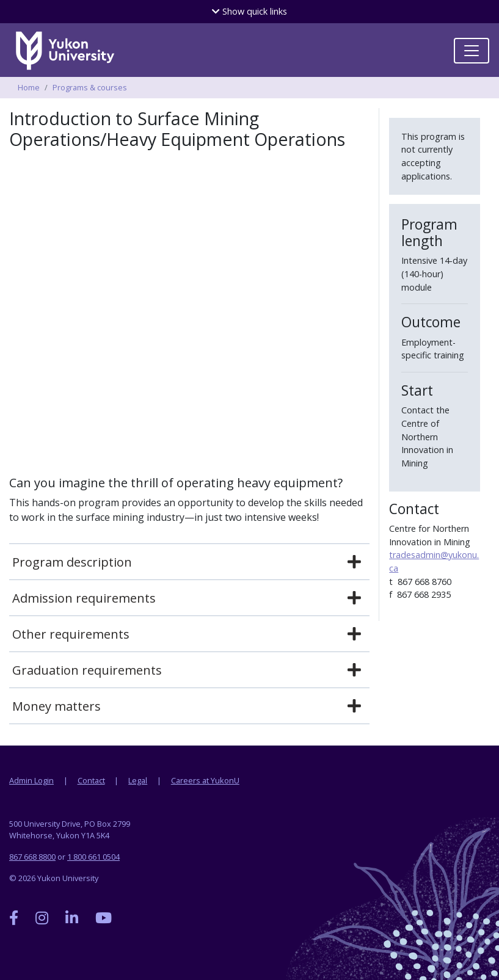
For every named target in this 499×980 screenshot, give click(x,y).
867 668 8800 (32, 857)
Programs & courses (90, 87)
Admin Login (31, 780)
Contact (91, 780)
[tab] (189, 562)
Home (29, 87)
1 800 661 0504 (93, 857)
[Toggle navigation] (472, 51)
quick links (250, 11)
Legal (138, 780)
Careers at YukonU (205, 780)
